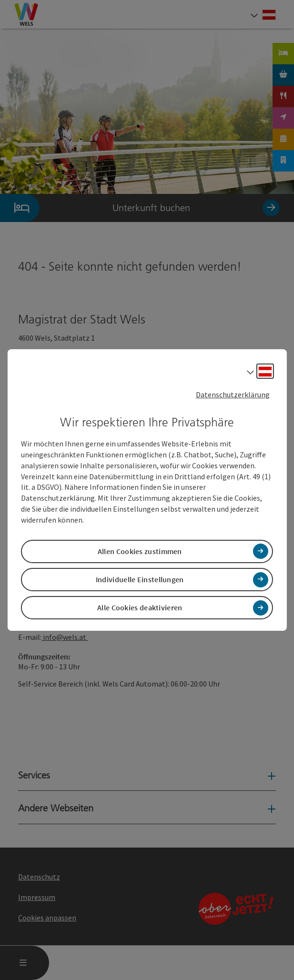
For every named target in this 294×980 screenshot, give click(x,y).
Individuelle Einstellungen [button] (140, 579)
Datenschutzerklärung (233, 394)
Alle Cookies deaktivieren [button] (140, 607)
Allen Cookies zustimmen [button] (140, 551)
